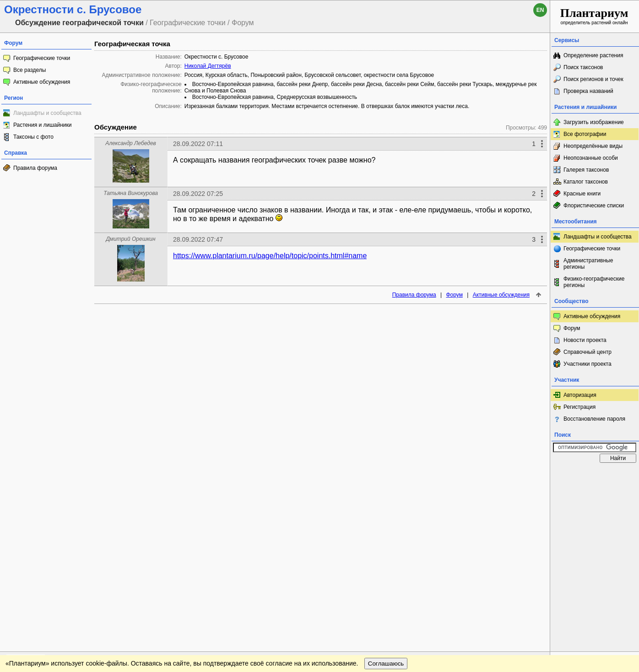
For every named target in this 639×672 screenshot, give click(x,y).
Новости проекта (585, 340)
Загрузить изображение (594, 122)
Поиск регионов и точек (593, 79)
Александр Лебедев (131, 143)
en (540, 10)
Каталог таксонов (586, 182)
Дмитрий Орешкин (130, 239)
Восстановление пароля (594, 419)
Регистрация (579, 407)
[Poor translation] (33, 543)
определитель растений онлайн (594, 16)
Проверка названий (588, 91)
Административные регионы (588, 264)
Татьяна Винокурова (131, 193)
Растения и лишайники (43, 125)
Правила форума (35, 168)
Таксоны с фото (33, 137)
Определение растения (593, 55)
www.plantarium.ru (595, 476)
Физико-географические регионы (594, 282)
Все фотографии (585, 134)
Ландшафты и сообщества (47, 113)
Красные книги (582, 194)
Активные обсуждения (42, 82)
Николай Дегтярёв (208, 66)
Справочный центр (588, 352)
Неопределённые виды (593, 146)
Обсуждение (116, 127)
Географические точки (42, 58)
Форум (454, 295)
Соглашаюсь (386, 495)
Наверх (536, 476)
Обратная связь (70, 476)
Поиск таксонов (583, 67)
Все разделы (30, 70)
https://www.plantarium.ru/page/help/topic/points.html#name (270, 256)
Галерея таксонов (586, 170)
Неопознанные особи (591, 158)
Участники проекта (588, 364)
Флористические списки (594, 206)
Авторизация (580, 395)
